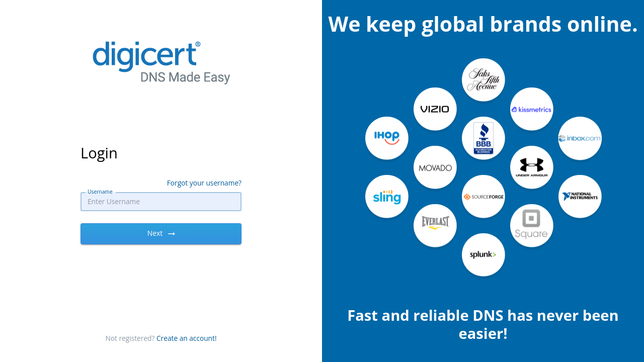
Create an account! (187, 338)
